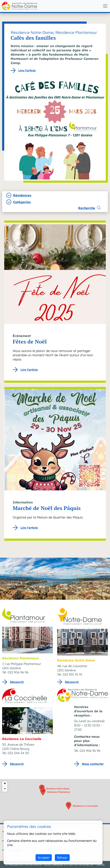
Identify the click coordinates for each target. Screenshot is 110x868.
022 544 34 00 (18, 753)
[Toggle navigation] (105, 6)
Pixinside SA (85, 864)
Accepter (44, 858)
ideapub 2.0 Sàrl (63, 864)
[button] (43, 792)
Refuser (62, 858)
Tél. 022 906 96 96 (87, 751)
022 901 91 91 (72, 674)
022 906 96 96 (18, 672)
